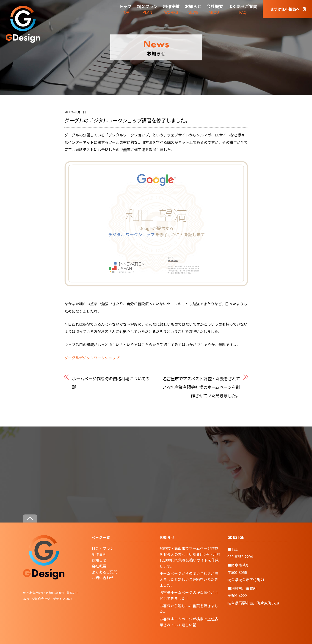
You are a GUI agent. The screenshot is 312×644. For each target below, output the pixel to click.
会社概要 (99, 566)
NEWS (193, 9)
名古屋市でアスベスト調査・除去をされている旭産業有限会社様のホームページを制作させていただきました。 (201, 387)
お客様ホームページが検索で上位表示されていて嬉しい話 (189, 622)
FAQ (243, 9)
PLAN (147, 9)
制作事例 (99, 554)
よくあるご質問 (105, 572)
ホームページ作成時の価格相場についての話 (111, 383)
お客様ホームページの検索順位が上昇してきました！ (189, 595)
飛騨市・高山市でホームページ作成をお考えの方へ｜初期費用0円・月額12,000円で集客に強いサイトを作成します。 (190, 557)
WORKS (171, 9)
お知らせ (99, 560)
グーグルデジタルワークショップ (92, 358)
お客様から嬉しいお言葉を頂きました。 (189, 609)
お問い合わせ (103, 578)
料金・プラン (103, 548)
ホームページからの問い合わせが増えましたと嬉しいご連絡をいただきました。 (189, 579)
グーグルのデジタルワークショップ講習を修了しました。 (127, 120)
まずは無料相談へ (288, 9)
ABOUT (215, 9)
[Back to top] (30, 518)
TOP (125, 9)
